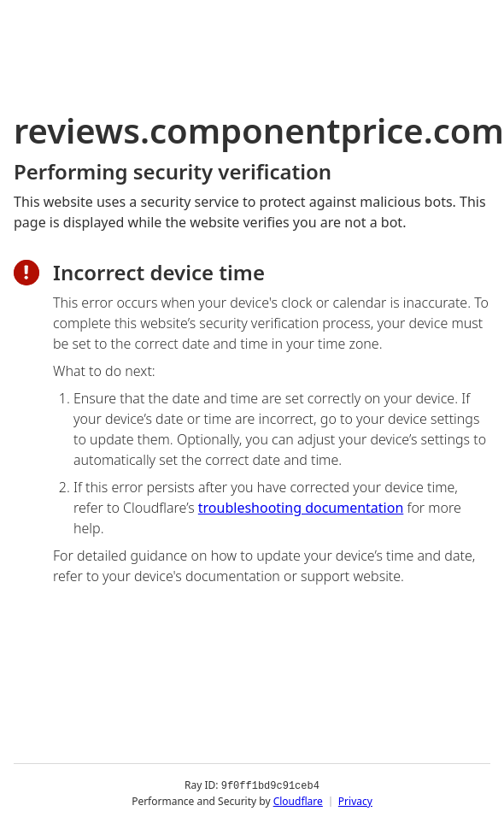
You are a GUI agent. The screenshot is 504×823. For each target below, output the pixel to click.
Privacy (355, 801)
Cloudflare (298, 801)
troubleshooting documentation (301, 508)
